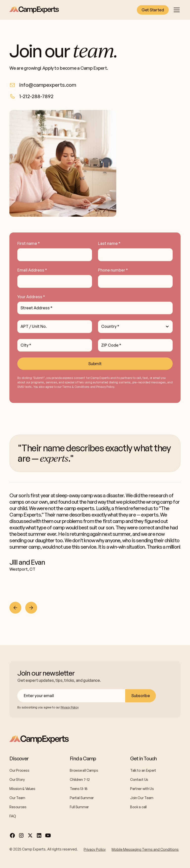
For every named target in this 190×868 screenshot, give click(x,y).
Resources (18, 808)
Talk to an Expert (143, 771)
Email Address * (32, 271)
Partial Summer (82, 799)
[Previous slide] (15, 609)
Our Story (17, 780)
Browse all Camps (84, 771)
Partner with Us (142, 790)
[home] (34, 10)
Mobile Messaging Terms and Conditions (145, 850)
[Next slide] (31, 609)
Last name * (109, 244)
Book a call (138, 808)
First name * (29, 244)
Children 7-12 (80, 780)
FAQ (13, 817)
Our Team (17, 799)
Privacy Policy (95, 850)
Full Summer (79, 808)
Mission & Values (22, 790)
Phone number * (113, 271)
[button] (176, 10)
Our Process (19, 771)
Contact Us (139, 780)
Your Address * (31, 298)
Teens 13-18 (79, 790)
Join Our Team (142, 799)
